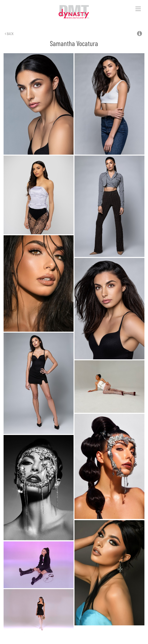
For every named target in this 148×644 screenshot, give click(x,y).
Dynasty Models (74, 12)
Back (9, 34)
